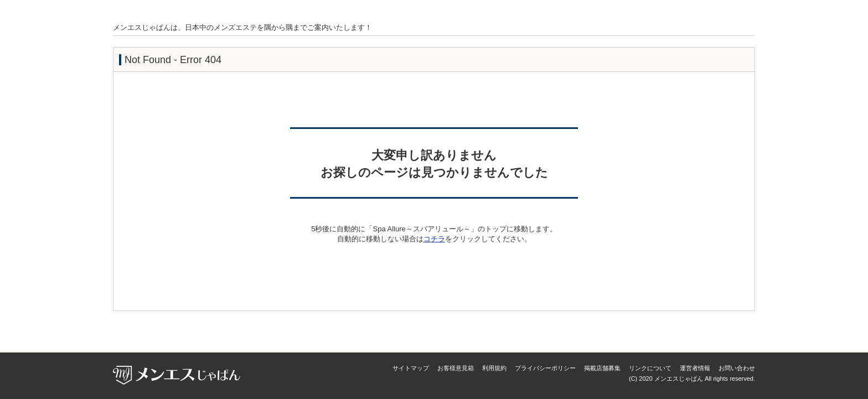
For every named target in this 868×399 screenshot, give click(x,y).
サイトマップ (411, 368)
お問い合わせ (737, 368)
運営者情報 (695, 368)
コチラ (434, 239)
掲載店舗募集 (602, 368)
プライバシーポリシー (545, 368)
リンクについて (650, 368)
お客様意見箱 (456, 368)
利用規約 (494, 368)
